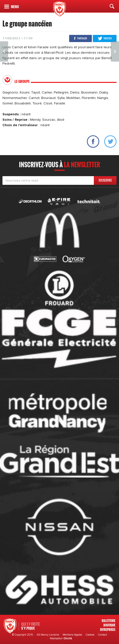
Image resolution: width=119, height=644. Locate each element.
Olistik (68, 638)
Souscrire (105, 180)
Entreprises (108, 630)
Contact (102, 635)
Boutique (109, 625)
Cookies (90, 635)
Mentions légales (72, 635)
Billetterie (109, 621)
